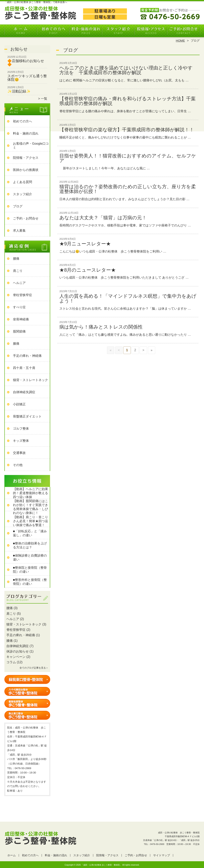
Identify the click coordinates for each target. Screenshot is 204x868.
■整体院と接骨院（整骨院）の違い (30, 570)
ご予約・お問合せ (183, 31)
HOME (180, 40)
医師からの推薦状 (26, 170)
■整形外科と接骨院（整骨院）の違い (30, 582)
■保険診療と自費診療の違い (30, 557)
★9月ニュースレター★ (85, 244)
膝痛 (16, 344)
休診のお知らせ (18, 651)
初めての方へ (53, 31)
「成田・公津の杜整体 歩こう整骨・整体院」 (102, 865)
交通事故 (19, 453)
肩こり (18, 271)
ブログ (18, 206)
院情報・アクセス (151, 31)
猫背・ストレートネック (30, 380)
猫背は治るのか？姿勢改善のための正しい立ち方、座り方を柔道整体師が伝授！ (128, 189)
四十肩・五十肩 (24, 368)
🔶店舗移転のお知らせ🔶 (26, 63)
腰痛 (16, 259)
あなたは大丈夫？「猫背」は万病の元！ (103, 218)
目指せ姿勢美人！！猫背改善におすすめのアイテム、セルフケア (128, 158)
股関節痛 (19, 331)
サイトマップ (162, 855)
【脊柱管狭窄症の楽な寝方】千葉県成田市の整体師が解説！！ (127, 130)
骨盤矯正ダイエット (27, 416)
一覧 (44, 99)
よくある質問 (23, 182)
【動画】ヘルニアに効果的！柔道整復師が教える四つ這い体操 (30, 493)
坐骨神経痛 (21, 319)
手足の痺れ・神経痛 (27, 356)
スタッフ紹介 (118, 31)
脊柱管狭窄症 (23, 295)
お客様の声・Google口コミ (31, 146)
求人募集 (19, 231)
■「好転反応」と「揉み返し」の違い (30, 533)
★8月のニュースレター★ (88, 270)
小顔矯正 (19, 404)
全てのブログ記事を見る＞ (34, 668)
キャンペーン (16, 657)
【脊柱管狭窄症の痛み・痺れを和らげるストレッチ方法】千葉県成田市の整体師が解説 (127, 101)
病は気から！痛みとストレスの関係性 (101, 327)
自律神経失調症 (24, 392)
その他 (18, 465)
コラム (11, 662)
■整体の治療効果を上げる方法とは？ (30, 545)
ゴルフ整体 (21, 429)
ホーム (21, 31)
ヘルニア (19, 283)
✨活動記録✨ (19, 91)
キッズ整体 (21, 441)
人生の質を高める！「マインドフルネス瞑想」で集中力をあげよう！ (128, 298)
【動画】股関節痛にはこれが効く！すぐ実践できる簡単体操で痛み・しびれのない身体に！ (30, 507)
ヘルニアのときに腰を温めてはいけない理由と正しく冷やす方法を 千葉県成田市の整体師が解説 (126, 70)
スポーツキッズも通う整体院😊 (27, 78)
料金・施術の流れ (86, 31)
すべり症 (19, 307)
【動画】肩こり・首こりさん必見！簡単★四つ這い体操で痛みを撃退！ (30, 521)
